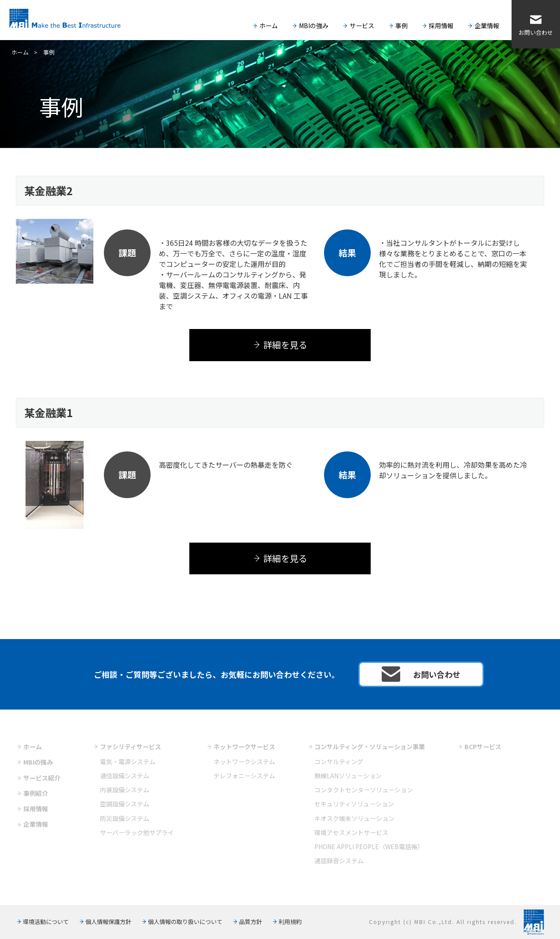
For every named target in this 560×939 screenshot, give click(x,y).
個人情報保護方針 (108, 922)
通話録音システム (339, 861)
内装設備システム (125, 790)
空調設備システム (125, 804)
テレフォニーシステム (244, 776)
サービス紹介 (42, 778)
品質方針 (251, 922)
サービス (362, 26)
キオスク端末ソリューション (354, 818)
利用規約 (290, 922)
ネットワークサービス (244, 747)
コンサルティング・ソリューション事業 (370, 747)
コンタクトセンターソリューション (364, 790)
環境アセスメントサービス (351, 832)
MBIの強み (314, 26)
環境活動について (46, 922)
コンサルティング (339, 762)
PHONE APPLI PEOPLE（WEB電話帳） (369, 847)
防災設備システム (125, 818)
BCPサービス (483, 747)
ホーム (269, 26)
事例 (402, 26)
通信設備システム (125, 776)
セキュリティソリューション (354, 804)
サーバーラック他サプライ (137, 832)
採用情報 (441, 26)
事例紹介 (36, 793)
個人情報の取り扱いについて (185, 922)
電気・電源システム (128, 762)
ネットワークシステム (244, 762)
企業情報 (487, 26)
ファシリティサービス (131, 747)
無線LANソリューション (348, 776)
